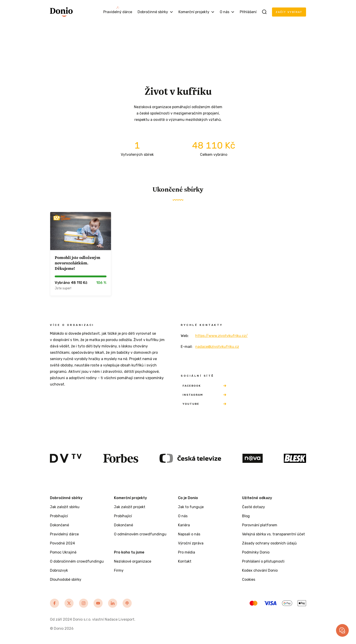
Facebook (204, 386)
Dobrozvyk (59, 570)
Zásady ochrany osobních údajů (269, 543)
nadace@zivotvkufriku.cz (217, 347)
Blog (246, 516)
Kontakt (185, 561)
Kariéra (184, 525)
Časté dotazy (253, 507)
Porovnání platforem (260, 525)
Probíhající (59, 516)
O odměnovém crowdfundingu (140, 534)
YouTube (204, 404)
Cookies (249, 579)
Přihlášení (248, 12)
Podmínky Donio (256, 552)
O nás (227, 12)
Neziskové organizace (133, 561)
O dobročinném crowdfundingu (77, 561)
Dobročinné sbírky (155, 12)
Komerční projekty (196, 12)
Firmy (119, 570)
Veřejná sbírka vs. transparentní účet (273, 534)
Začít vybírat (289, 12)
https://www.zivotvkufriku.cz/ (221, 336)
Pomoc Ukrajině (63, 552)
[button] (342, 630)
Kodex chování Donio (260, 570)
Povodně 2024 (62, 543)
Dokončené (59, 525)
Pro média (187, 552)
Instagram (204, 395)
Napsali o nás (189, 534)
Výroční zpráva (191, 543)
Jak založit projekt (130, 507)
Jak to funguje (191, 507)
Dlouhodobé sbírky (66, 579)
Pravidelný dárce (118, 12)
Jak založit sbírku (65, 507)
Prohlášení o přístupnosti (263, 561)
